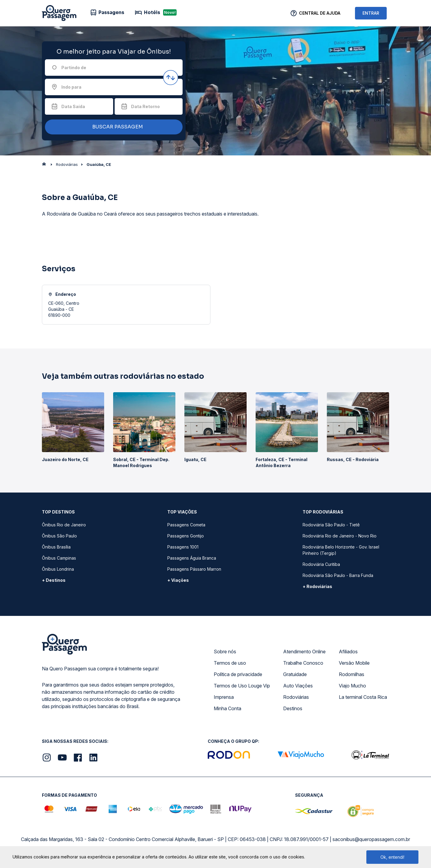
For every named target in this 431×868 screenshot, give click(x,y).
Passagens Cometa (186, 525)
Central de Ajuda (320, 13)
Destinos (293, 708)
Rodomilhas (352, 674)
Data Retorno (145, 106)
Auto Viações (298, 686)
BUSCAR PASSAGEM (112, 127)
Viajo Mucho (352, 686)
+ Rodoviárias (317, 586)
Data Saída (73, 106)
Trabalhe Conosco (303, 663)
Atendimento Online (304, 652)
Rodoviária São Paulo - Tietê (331, 525)
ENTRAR (371, 13)
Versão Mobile (354, 663)
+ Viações (178, 580)
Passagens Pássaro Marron (194, 569)
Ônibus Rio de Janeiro (64, 525)
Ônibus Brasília (56, 547)
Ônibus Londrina (58, 569)
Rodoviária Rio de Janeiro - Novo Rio (340, 536)
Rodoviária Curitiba (321, 564)
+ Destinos (54, 580)
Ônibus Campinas (59, 558)
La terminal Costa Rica (363, 697)
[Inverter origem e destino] (171, 78)
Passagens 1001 (183, 547)
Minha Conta (227, 708)
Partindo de (74, 68)
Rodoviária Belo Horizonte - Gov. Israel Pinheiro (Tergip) (341, 550)
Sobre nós (225, 652)
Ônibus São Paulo (59, 536)
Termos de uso (230, 663)
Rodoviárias (296, 697)
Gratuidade (295, 674)
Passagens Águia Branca (192, 558)
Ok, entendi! (392, 857)
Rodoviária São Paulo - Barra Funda (338, 575)
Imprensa (224, 697)
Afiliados (348, 652)
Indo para (71, 87)
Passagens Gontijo (186, 536)
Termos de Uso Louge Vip (242, 686)
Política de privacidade (238, 674)
